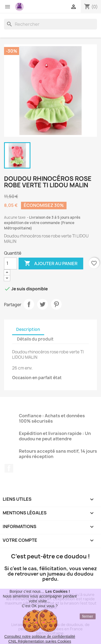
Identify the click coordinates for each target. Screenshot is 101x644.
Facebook (9, 468)
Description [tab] (28, 329)
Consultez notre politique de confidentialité (40, 636)
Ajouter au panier (51, 264)
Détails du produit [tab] (35, 339)
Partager (29, 304)
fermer (88, 616)
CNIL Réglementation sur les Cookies (40, 641)
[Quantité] (11, 264)
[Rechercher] (50, 24)
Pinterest (56, 304)
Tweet (43, 304)
